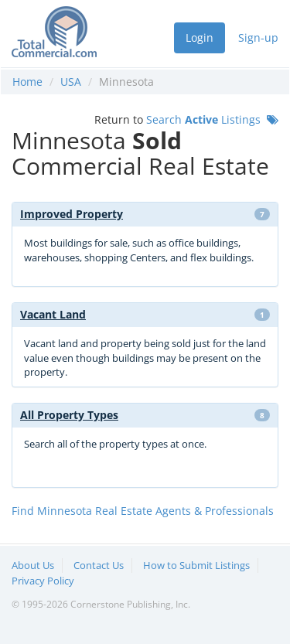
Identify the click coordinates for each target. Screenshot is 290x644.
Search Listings (212, 119)
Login (200, 37)
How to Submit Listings (196, 565)
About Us (33, 565)
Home (27, 82)
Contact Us (99, 565)
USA (71, 82)
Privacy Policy (43, 581)
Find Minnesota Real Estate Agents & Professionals (143, 511)
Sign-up (258, 37)
